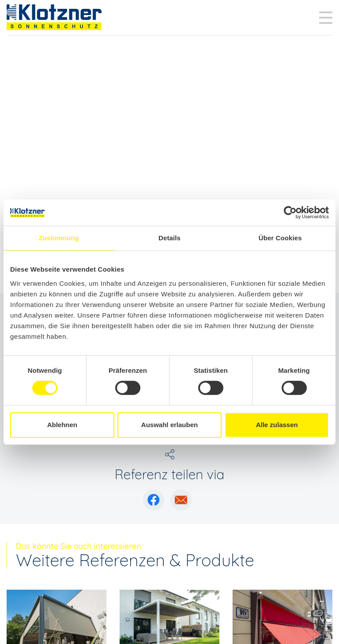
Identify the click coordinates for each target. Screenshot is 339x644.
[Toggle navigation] (326, 18)
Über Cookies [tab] (280, 238)
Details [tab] (169, 238)
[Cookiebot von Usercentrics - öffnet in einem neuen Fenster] (290, 212)
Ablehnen (62, 425)
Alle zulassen (277, 425)
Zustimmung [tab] (59, 238)
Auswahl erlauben (169, 425)
